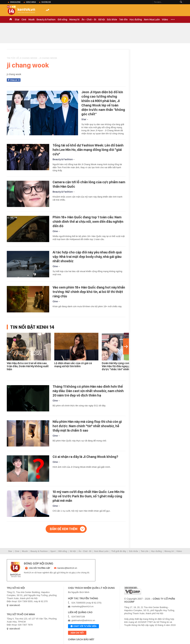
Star (17, 19)
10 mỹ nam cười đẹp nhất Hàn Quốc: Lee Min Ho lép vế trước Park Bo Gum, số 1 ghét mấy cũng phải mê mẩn (89, 496)
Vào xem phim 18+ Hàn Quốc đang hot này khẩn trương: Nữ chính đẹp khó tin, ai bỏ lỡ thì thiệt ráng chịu (89, 292)
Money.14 (74, 19)
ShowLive (46, 2)
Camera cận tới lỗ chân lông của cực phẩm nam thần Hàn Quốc (89, 184)
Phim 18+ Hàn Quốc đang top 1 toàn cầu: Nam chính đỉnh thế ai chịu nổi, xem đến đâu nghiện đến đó (88, 222)
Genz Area (31, 2)
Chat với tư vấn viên (83, 626)
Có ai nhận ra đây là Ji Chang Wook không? (85, 457)
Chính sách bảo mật (81, 639)
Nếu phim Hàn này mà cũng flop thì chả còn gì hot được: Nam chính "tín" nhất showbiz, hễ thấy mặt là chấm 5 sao (87, 426)
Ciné (24, 19)
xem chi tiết (77, 633)
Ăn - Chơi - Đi (89, 19)
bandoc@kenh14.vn (67, 568)
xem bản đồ (15, 605)
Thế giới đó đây (119, 551)
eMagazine (15, 2)
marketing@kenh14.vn (82, 606)
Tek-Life (145, 551)
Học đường (136, 19)
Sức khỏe (112, 19)
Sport (53, 551)
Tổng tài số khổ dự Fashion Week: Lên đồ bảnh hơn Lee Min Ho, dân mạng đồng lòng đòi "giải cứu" (88, 150)
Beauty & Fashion (46, 19)
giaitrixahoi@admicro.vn (83, 620)
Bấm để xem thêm (64, 529)
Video (165, 19)
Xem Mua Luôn (152, 19)
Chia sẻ (15, 80)
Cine (55, 231)
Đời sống (62, 19)
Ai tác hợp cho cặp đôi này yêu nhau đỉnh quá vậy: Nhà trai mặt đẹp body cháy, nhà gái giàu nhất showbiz (87, 257)
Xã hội (102, 19)
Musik (31, 19)
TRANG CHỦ (11, 19)
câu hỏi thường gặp (39, 568)
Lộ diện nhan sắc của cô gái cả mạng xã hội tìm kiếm (73, 365)
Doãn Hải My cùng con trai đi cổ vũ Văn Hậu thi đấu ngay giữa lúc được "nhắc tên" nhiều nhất (123, 366)
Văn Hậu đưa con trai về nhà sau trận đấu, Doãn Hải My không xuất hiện (28, 366)
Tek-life (123, 19)
